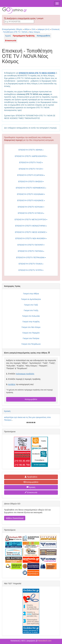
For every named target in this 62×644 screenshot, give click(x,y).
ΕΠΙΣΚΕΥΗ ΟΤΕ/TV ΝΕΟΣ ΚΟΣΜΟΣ (31, 232)
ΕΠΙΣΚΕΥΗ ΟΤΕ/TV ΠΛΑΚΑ (31, 264)
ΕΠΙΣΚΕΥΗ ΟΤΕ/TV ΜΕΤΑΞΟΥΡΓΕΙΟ (31, 220)
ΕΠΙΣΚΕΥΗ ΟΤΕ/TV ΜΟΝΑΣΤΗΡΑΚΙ (31, 226)
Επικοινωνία (31, 492)
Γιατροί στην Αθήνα (31, 294)
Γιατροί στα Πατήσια (31, 338)
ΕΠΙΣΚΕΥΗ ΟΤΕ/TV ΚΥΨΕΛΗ (31, 213)
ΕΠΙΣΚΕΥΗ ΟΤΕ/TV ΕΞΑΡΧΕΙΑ (31, 175)
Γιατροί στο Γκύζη (31, 310)
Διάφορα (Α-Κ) (44, 29)
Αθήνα (27, 29)
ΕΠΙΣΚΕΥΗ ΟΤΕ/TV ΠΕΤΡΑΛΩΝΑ (31, 257)
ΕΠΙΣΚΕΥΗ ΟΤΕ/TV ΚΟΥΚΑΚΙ (31, 207)
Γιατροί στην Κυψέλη (31, 322)
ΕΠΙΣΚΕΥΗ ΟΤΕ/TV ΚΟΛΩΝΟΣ (31, 200)
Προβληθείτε (31, 477)
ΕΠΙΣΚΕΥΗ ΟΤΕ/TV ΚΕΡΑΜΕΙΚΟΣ (31, 188)
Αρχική (8, 36)
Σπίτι (34, 29)
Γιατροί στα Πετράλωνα (31, 344)
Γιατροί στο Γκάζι (31, 305)
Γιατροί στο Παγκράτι (31, 333)
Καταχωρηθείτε (31, 399)
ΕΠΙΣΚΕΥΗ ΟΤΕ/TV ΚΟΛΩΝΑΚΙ (31, 194)
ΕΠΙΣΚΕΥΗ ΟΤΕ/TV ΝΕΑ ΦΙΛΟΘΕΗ (31, 238)
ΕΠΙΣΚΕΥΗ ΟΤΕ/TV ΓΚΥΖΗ (31, 169)
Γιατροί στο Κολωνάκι (31, 316)
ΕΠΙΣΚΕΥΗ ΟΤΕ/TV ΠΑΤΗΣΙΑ (31, 251)
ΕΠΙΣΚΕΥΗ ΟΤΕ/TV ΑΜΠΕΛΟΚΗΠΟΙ (31, 156)
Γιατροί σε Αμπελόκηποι (31, 299)
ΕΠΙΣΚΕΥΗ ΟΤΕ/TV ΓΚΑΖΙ (31, 162)
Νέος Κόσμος (35, 32)
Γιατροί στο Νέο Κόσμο (31, 327)
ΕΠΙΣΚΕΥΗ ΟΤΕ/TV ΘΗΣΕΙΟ (31, 182)
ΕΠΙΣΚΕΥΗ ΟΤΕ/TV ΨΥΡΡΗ (31, 270)
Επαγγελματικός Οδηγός (12, 29)
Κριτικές (7, 411)
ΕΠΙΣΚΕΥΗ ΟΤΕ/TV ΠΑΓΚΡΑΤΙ (31, 245)
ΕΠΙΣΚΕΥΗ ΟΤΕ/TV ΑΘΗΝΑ (31, 150)
